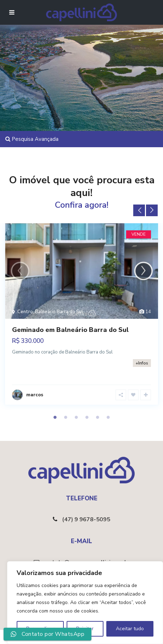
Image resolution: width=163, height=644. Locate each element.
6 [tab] (108, 417)
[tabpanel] (81, 317)
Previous (139, 210)
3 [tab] (76, 417)
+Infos (142, 363)
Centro (25, 312)
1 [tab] (55, 417)
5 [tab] (97, 417)
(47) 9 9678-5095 (86, 519)
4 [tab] (87, 417)
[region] (85, 603)
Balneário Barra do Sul (59, 312)
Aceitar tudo (130, 629)
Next (152, 210)
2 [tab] (66, 417)
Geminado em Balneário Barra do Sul (70, 330)
